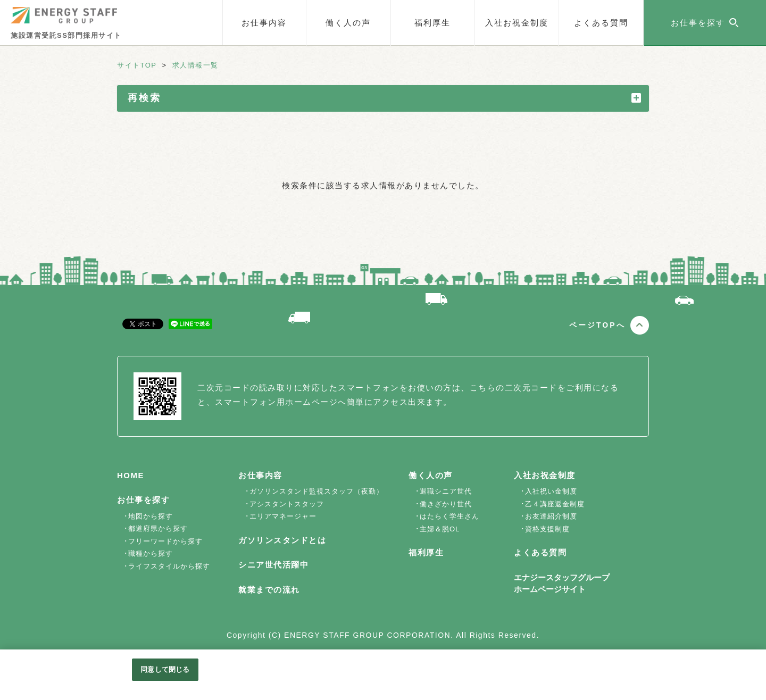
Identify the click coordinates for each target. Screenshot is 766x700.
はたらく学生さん (449, 516)
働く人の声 (348, 23)
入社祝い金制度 (551, 491)
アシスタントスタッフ (287, 504)
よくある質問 (601, 23)
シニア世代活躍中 (273, 565)
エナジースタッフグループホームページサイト (562, 584)
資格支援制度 (547, 529)
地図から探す (151, 516)
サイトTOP (137, 65)
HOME (131, 475)
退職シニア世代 (446, 491)
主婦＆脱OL (440, 529)
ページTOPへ (597, 325)
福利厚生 (432, 23)
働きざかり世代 (446, 504)
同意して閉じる (165, 669)
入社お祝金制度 (517, 23)
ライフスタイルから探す (169, 566)
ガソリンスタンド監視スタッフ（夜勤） (317, 491)
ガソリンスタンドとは (282, 540)
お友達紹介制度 (551, 516)
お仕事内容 (264, 23)
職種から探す (151, 553)
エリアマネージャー (283, 516)
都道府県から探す (158, 528)
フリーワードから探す (165, 541)
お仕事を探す (143, 500)
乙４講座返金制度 (555, 504)
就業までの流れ (269, 590)
